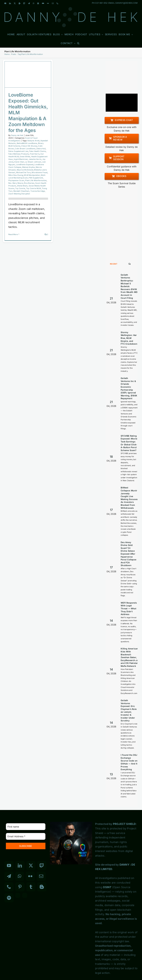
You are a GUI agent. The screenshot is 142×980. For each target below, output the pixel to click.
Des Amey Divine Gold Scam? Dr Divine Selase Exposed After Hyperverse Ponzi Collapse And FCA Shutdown (128, 554)
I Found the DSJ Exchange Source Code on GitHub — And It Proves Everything (129, 762)
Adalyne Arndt (33, 141)
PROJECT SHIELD (124, 824)
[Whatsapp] (20, 876)
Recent (114, 264)
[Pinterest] (20, 887)
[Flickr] (30, 876)
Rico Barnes (29, 183)
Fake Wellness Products (19, 154)
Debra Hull (41, 149)
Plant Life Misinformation (36, 180)
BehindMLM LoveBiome (27, 143)
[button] (78, 43)
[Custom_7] (25, 895)
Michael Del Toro (23, 172)
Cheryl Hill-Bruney (29, 146)
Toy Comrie (20, 188)
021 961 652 (101, 3)
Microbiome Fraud (39, 172)
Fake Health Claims (38, 151)
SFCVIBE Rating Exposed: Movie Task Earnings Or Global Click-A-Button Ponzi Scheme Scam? (129, 443)
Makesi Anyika (29, 167)
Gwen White (25, 157)
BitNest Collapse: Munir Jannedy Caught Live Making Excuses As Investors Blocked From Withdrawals (129, 498)
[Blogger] (42, 887)
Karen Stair (19, 162)
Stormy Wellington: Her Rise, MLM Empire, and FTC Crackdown (129, 338)
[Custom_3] (18, 895)
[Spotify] (9, 898)
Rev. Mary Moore (16, 183)
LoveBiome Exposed (25, 164)
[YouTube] (9, 866)
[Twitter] (31, 866)
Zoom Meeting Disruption (19, 194)
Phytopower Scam (16, 180)
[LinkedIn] (20, 866)
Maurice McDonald (25, 170)
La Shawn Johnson (33, 162)
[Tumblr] (31, 887)
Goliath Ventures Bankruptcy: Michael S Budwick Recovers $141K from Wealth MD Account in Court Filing (129, 286)
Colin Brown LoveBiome (25, 149)
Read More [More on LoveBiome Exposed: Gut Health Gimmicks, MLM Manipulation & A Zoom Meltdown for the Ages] (13, 234)
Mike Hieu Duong (16, 175)
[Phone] (9, 887)
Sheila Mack (22, 186)
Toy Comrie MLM (34, 188)
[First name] (26, 827)
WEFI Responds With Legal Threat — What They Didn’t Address (129, 608)
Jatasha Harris (35, 159)
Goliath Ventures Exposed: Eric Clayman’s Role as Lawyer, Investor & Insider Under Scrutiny (129, 710)
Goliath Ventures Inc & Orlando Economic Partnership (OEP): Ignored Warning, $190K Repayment (129, 388)
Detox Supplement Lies (18, 151)
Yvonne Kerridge (38, 191)
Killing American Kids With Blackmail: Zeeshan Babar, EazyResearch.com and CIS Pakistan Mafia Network (130, 657)
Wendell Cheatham (21, 191)
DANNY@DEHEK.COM (126, 3)
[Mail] (41, 876)
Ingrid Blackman (21, 159)
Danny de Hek (17, 135)
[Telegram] (9, 876)
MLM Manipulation (32, 175)
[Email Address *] (26, 836)
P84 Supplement (36, 178)
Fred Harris (35, 154)
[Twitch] (42, 866)
